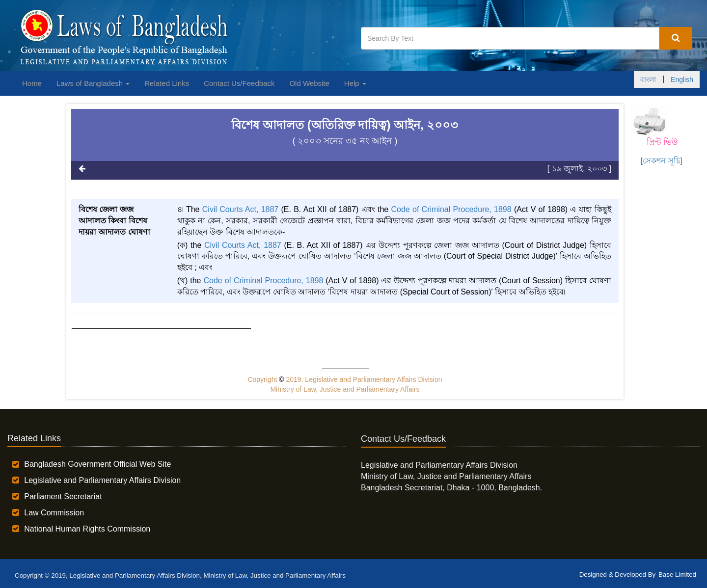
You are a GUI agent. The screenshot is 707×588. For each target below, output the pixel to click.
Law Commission (54, 513)
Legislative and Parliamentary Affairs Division (102, 480)
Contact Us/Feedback (239, 83)
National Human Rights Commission (87, 529)
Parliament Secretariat (63, 496)
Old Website (309, 83)
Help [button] (355, 83)
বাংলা (648, 80)
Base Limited (677, 575)
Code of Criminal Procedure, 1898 (451, 209)
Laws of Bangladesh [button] (93, 83)
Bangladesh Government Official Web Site (97, 464)
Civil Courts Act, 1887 (240, 209)
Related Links (167, 83)
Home (32, 83)
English (682, 80)
